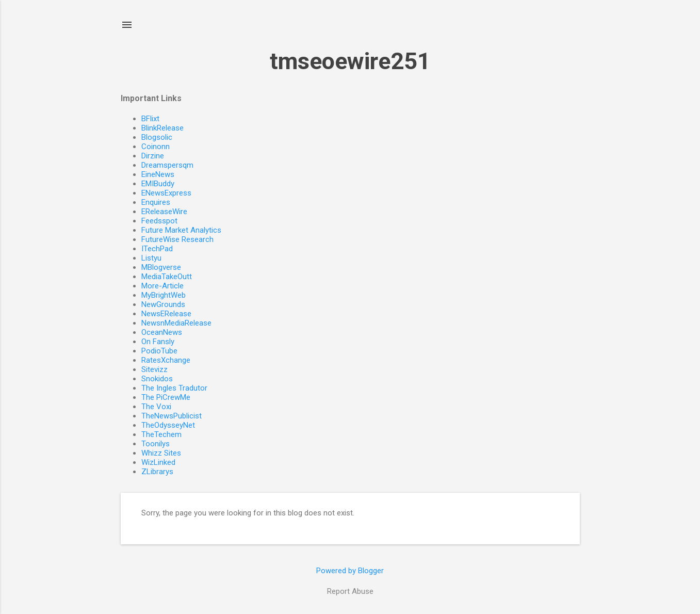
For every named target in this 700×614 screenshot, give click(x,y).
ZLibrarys (157, 472)
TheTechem (161, 434)
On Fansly (158, 342)
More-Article (162, 286)
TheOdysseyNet (168, 425)
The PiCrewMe (166, 397)
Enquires (156, 202)
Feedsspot (159, 221)
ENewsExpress (166, 193)
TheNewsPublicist (172, 416)
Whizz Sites (161, 453)
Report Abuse (350, 591)
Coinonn (156, 147)
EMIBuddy (158, 184)
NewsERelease (166, 314)
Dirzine (153, 156)
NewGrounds (163, 304)
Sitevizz (154, 369)
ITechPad (157, 249)
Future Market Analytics (181, 230)
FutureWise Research (177, 239)
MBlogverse (161, 267)
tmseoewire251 (350, 61)
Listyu (151, 258)
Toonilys (156, 444)
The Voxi (156, 407)
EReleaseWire (164, 212)
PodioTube (159, 351)
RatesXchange (166, 360)
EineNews (158, 174)
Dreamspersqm (167, 165)
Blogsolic (157, 137)
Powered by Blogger (350, 571)
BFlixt (150, 119)
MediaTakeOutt (167, 277)
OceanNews (162, 332)
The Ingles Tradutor (174, 388)
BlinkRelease (162, 128)
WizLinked (158, 462)
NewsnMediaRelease (176, 323)
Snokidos (157, 379)
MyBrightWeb (164, 295)
